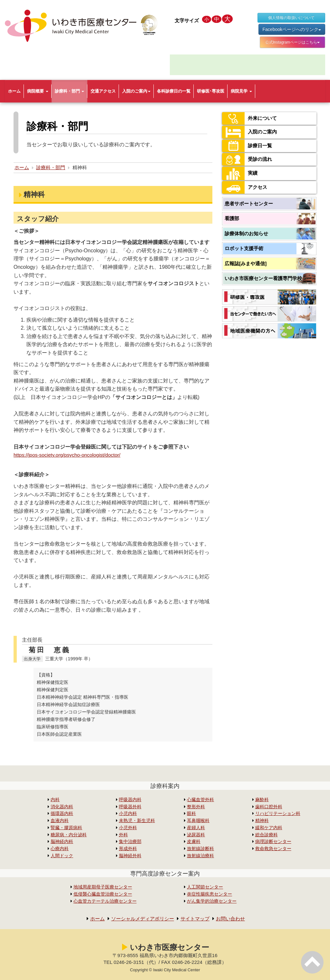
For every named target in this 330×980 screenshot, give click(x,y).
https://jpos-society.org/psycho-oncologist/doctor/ (69, 455)
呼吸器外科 (130, 807)
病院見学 (241, 91)
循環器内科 (62, 814)
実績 (240, 173)
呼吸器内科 (130, 800)
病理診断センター (273, 842)
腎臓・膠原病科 (66, 828)
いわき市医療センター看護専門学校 (263, 278)
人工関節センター (205, 887)
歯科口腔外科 (269, 807)
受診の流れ (248, 159)
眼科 (191, 814)
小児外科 (128, 828)
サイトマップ (197, 919)
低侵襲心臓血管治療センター (103, 894)
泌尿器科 (196, 835)
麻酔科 (262, 800)
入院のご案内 (136, 91)
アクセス (245, 187)
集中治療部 (130, 842)
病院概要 (38, 91)
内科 (55, 800)
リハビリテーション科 (278, 814)
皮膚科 (194, 842)
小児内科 (128, 814)
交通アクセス (103, 91)
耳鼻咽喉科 (198, 821)
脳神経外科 (130, 856)
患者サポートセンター (249, 204)
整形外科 (196, 807)
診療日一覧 (248, 146)
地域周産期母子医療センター (103, 887)
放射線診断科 (200, 849)
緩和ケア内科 (269, 828)
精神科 (262, 821)
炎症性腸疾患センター (209, 894)
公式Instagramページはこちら (292, 42)
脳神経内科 (62, 842)
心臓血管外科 (200, 800)
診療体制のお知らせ (246, 233)
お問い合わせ (234, 919)
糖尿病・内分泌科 (69, 835)
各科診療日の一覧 (174, 91)
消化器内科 (62, 807)
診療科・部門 (70, 91)
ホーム (14, 91)
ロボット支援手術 (244, 248)
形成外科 (128, 849)
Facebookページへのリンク (292, 29)
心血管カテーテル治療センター (105, 901)
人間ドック (62, 856)
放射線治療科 (200, 856)
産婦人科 (196, 828)
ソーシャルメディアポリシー (141, 919)
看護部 (232, 218)
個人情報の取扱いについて (291, 18)
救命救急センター (273, 849)
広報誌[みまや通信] (246, 263)
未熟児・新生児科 (137, 821)
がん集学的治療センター (212, 901)
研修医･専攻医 (211, 91)
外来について (250, 118)
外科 (123, 835)
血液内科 (60, 821)
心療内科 (60, 849)
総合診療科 (267, 835)
